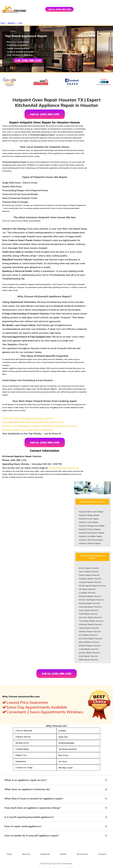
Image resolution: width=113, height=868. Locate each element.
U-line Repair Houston (89, 649)
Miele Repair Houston (88, 660)
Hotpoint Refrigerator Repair (92, 526)
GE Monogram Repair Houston (92, 586)
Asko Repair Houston (88, 656)
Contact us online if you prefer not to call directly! (28, 430)
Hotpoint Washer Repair (90, 543)
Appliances (11, 23)
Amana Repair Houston (89, 575)
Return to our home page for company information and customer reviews (40, 426)
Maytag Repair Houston (90, 603)
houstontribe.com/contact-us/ (64, 468)
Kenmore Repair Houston (90, 596)
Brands (63, 854)
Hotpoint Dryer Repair (89, 519)
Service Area (82, 854)
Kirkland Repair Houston (90, 646)
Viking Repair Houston (89, 628)
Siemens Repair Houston (90, 631)
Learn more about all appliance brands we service (28, 418)
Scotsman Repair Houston (91, 638)
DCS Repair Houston (88, 635)
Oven (20, 23)
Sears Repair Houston (89, 610)
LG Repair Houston (87, 593)
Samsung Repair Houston (90, 607)
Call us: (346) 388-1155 (59, 9)
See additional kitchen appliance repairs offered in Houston (33, 422)
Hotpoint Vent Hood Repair (91, 540)
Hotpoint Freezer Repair (90, 529)
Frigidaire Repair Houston (90, 579)
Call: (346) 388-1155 (28, 60)
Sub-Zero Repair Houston (90, 617)
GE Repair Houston (87, 589)
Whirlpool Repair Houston (90, 624)
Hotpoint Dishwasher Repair (92, 533)
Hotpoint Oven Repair (89, 522)
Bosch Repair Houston (89, 568)
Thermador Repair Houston (91, 621)
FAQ (42, 864)
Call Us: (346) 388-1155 (45, 114)
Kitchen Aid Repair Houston (91, 600)
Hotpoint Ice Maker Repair (91, 536)
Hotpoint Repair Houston (90, 582)
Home (3, 23)
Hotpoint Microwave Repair (91, 512)
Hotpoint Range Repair (89, 515)
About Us (26, 854)
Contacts (102, 854)
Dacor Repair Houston (89, 572)
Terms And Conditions (65, 864)
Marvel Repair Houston (89, 642)
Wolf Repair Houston (88, 614)
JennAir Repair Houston (89, 653)
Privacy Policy (50, 864)
